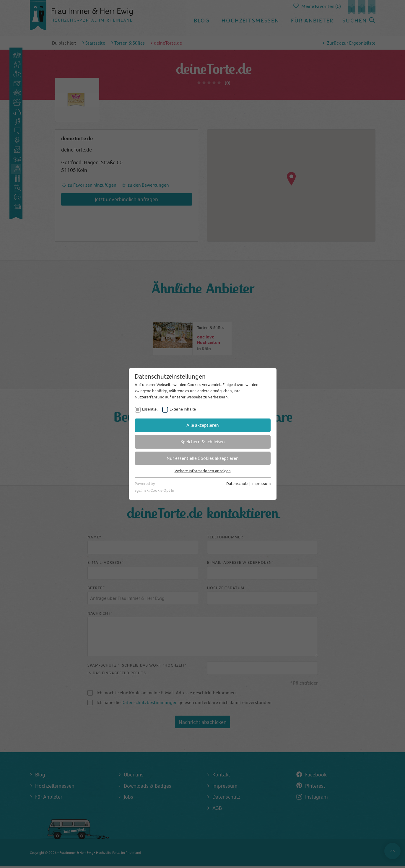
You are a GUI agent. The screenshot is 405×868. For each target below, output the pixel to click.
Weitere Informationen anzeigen (203, 471)
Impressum (261, 484)
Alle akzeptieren (203, 425)
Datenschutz (237, 484)
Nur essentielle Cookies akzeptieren (203, 458)
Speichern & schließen (203, 442)
